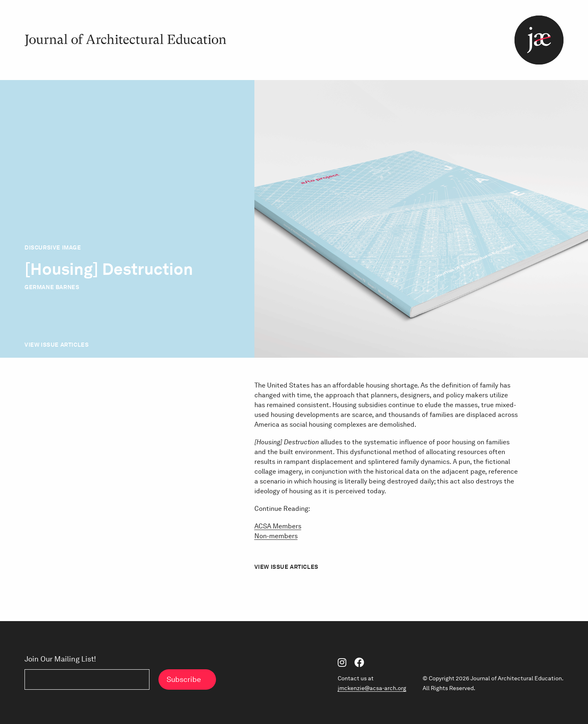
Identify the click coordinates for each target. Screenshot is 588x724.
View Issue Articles (57, 345)
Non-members (276, 536)
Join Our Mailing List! (60, 659)
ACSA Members (278, 526)
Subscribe (184, 679)
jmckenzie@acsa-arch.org (372, 688)
